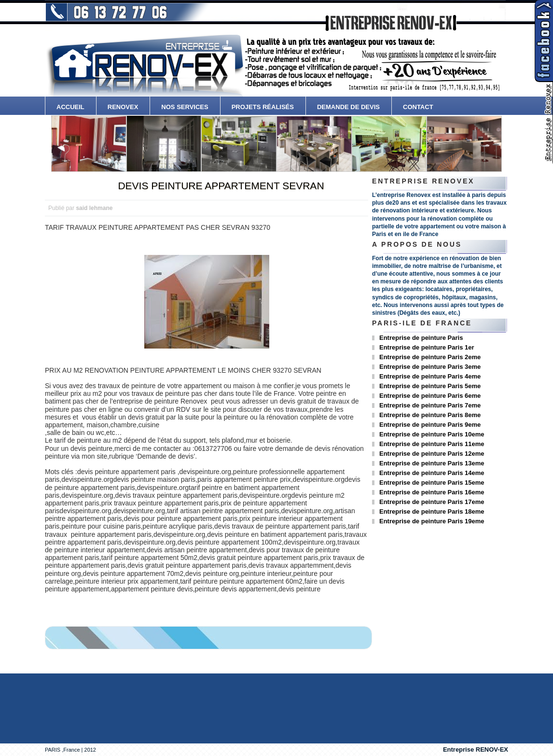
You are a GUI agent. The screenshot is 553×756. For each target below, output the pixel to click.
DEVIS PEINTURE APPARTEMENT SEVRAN (221, 186)
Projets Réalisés (263, 107)
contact (418, 107)
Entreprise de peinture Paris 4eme (430, 376)
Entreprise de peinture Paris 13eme (432, 463)
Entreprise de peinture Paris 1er (427, 347)
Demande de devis (348, 107)
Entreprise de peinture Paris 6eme (430, 396)
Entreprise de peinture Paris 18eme (432, 511)
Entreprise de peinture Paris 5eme (430, 386)
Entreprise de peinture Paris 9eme (430, 425)
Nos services (185, 107)
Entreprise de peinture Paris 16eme (432, 492)
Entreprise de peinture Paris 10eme (432, 434)
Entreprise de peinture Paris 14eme (432, 473)
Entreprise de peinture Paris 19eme (432, 521)
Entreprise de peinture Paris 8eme (430, 415)
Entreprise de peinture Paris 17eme (432, 502)
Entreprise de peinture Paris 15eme (432, 483)
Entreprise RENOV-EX (476, 749)
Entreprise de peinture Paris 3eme (430, 367)
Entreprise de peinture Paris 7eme (430, 405)
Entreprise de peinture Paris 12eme (432, 454)
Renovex (123, 107)
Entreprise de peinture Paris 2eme (430, 357)
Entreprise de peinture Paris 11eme (432, 444)
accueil (70, 107)
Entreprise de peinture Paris (421, 338)
